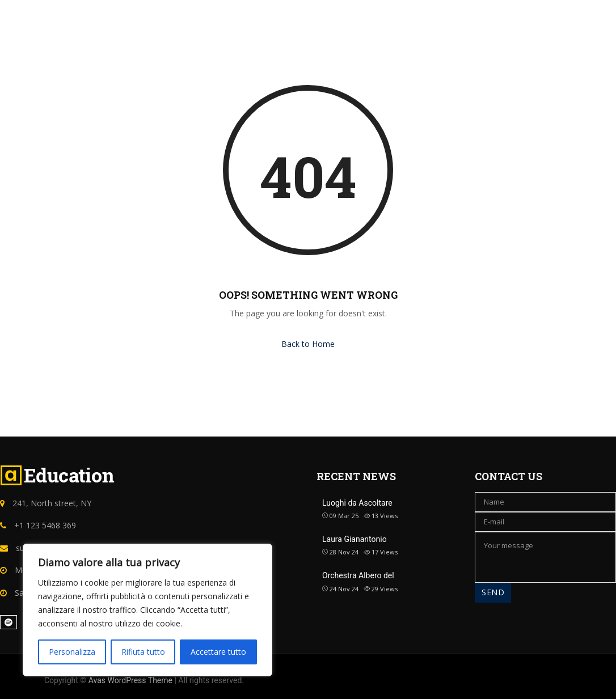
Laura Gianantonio (355, 539)
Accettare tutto (218, 652)
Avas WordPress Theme (130, 680)
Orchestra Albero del (358, 575)
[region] (147, 610)
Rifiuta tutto (143, 652)
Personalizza (72, 652)
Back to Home (308, 344)
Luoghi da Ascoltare (357, 503)
